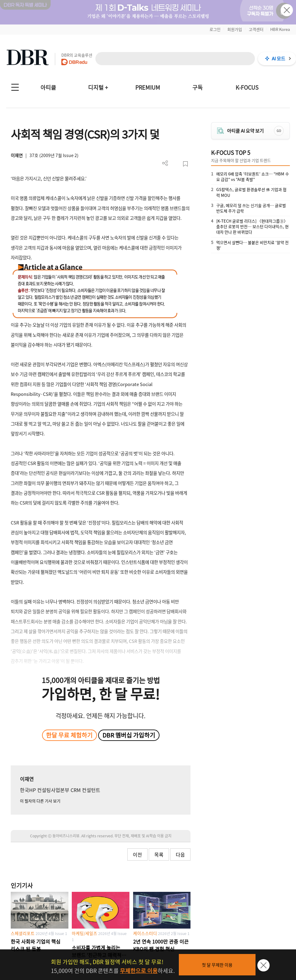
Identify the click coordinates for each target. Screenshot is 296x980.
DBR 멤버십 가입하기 (129, 735)
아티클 (48, 87)
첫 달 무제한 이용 (217, 965)
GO (279, 131)
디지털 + (98, 87)
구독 (198, 87)
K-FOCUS (247, 87)
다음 (180, 854)
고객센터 (256, 29)
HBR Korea (280, 29)
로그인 (215, 29)
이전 (137, 854)
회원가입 (235, 29)
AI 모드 (279, 58)
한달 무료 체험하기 (69, 735)
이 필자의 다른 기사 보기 (40, 801)
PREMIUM (148, 87)
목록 (159, 854)
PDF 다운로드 (175, 164)
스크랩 (185, 164)
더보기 (165, 163)
